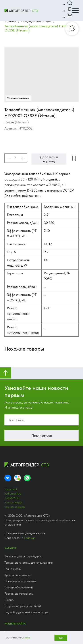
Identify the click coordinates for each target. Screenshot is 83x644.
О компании (11, 494)
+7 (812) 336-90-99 (16, 560)
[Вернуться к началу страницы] (6, 235)
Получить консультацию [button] (28, 618)
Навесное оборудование (20, 443)
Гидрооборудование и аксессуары (26, 474)
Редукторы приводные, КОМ (23, 468)
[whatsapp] (27, 340)
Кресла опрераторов (18, 437)
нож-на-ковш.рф (15, 369)
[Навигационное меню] (75, 11)
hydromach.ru (13, 355)
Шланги (9, 462)
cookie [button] (27, 638)
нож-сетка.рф (13, 364)
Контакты (10, 531)
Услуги (8, 512)
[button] (70, 3)
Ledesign (30, 400)
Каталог (9, 500)
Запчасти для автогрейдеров (23, 418)
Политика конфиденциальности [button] (25, 395)
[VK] (8, 340)
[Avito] (17, 340)
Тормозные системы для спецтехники (29, 425)
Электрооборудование (19, 449)
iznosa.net (11, 351)
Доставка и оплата (15, 518)
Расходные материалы (19, 456)
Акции (8, 537)
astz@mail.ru (11, 609)
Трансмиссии (13, 431)
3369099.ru (12, 360)
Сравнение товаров (15, 506)
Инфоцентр (11, 525)
